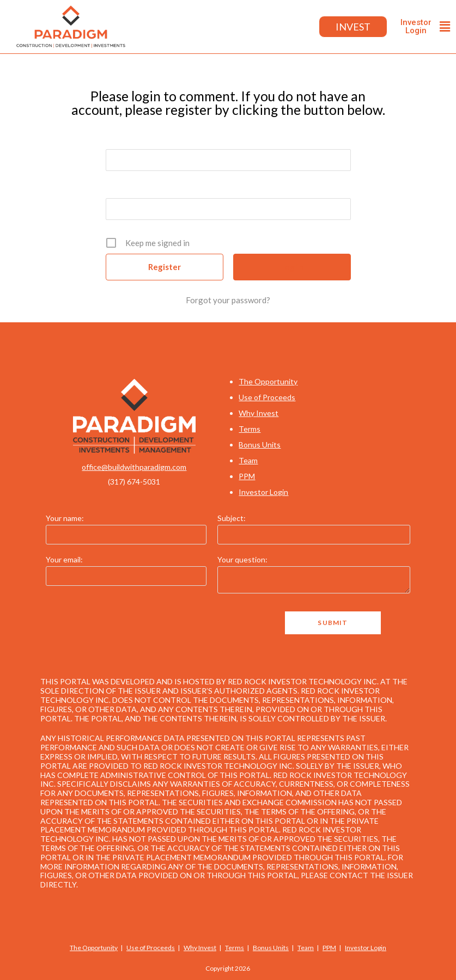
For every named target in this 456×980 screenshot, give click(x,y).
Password (124, 186)
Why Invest (259, 413)
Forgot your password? (228, 300)
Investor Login (263, 492)
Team (248, 460)
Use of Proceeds (267, 397)
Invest (353, 27)
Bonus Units (260, 445)
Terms (250, 429)
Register (165, 267)
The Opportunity (268, 381)
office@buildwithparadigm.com (134, 467)
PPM (247, 476)
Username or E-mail (142, 137)
